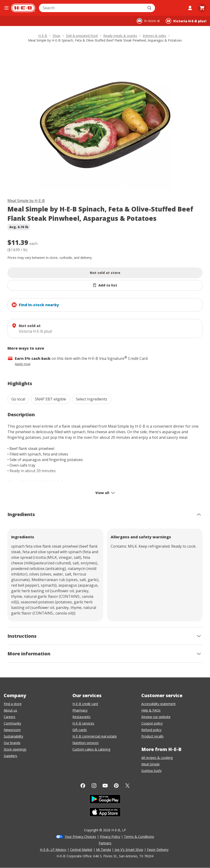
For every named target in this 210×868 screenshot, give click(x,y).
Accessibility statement (158, 704)
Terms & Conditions (139, 837)
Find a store (13, 704)
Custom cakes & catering (91, 749)
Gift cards (80, 730)
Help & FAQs (151, 710)
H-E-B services (83, 723)
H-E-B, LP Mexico (53, 850)
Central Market (81, 850)
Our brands (12, 743)
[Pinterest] (116, 786)
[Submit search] (150, 8)
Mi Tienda (103, 850)
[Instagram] (94, 786)
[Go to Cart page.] (202, 8)
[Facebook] (83, 786)
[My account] (190, 8)
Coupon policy (152, 723)
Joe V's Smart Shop (129, 850)
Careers (10, 717)
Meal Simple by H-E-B (26, 201)
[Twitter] (127, 786)
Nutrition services (86, 743)
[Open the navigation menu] (6, 8)
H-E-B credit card (85, 704)
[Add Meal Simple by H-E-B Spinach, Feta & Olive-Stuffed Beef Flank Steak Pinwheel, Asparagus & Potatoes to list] (105, 285)
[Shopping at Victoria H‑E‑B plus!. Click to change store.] (186, 21)
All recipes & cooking (157, 758)
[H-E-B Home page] (23, 8)
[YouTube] (105, 786)
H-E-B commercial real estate (95, 736)
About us (10, 710)
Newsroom (12, 730)
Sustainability (13, 736)
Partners (105, 843)
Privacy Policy (110, 837)
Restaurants (81, 717)
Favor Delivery (158, 850)
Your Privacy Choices (80, 837)
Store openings (15, 749)
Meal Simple (150, 764)
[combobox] (92, 8)
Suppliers (10, 756)
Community (12, 723)
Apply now (23, 364)
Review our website (156, 717)
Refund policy (151, 730)
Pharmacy (80, 710)
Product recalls (152, 736)
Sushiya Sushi (151, 771)
